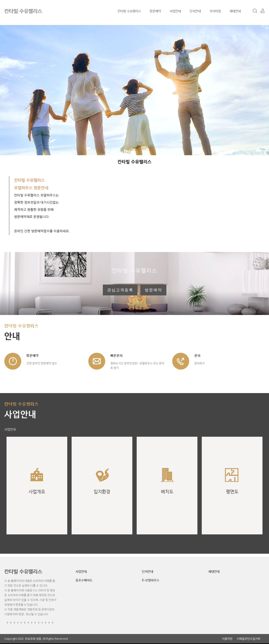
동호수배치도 (84, 580)
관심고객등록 (120, 290)
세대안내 (235, 11)
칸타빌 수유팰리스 (129, 11)
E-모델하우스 (151, 580)
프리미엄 (215, 11)
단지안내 (195, 11)
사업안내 (175, 11)
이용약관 (227, 639)
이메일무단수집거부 (249, 639)
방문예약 (155, 11)
